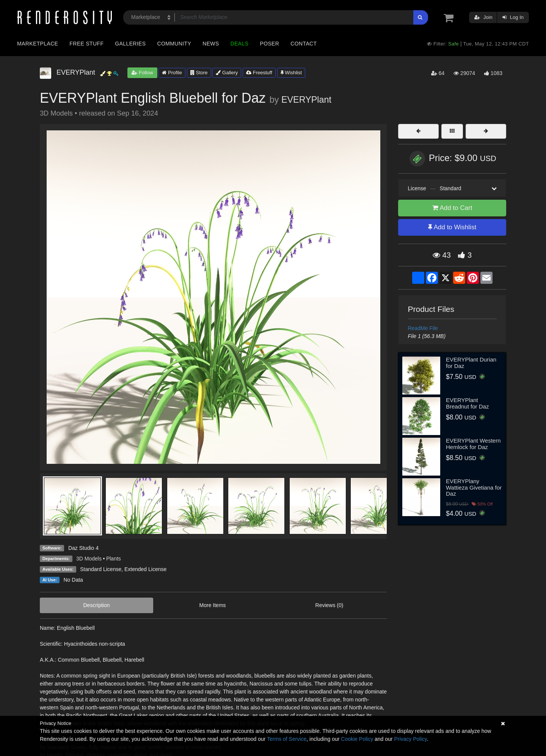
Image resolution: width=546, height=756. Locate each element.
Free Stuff (86, 44)
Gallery (227, 73)
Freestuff (259, 73)
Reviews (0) (329, 605)
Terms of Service (287, 739)
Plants (114, 559)
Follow (142, 73)
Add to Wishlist (452, 227)
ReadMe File (423, 328)
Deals (240, 44)
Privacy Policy (410, 739)
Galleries (130, 44)
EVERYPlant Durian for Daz (471, 363)
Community (174, 44)
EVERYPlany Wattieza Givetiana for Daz (474, 487)
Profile (172, 73)
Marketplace (38, 44)
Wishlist (291, 73)
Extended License (145, 569)
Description (97, 605)
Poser (269, 44)
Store (199, 73)
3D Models (89, 559)
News (211, 44)
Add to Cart (452, 208)
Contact (304, 44)
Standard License (101, 569)
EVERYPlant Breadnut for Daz (467, 403)
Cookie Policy (357, 739)
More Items (213, 605)
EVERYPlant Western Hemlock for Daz (473, 444)
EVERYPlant (306, 100)
